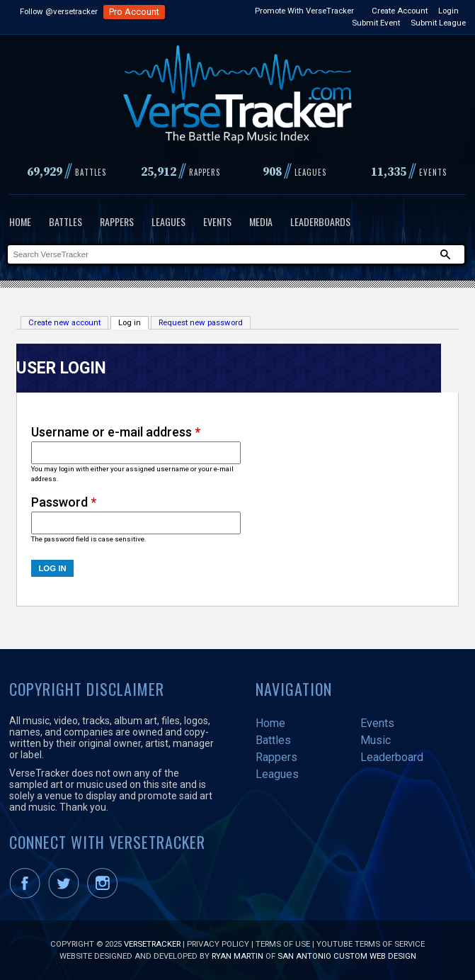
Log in (133, 322)
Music (376, 740)
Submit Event (376, 23)
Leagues (168, 221)
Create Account (400, 11)
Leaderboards (320, 221)
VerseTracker (152, 944)
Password (64, 502)
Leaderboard (392, 757)
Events (217, 221)
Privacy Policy (218, 944)
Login (448, 11)
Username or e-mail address (116, 432)
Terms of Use (283, 944)
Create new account (64, 322)
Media (261, 221)
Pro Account (134, 12)
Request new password (201, 322)
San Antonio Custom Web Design (347, 956)
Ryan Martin (237, 956)
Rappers (117, 221)
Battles (65, 221)
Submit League (438, 23)
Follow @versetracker (59, 11)
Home (20, 221)
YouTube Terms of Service (371, 944)
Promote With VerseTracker (304, 11)
